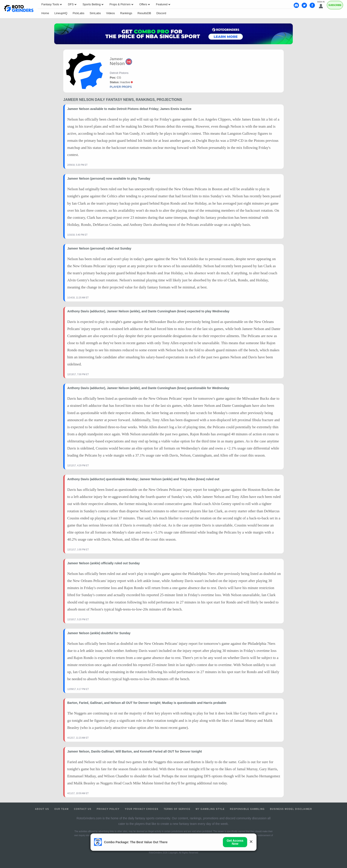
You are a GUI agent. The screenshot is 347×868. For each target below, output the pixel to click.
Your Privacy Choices (142, 809)
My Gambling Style (210, 809)
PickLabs (78, 13)
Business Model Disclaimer (291, 809)
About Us (42, 809)
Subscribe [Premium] (335, 5)
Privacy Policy (108, 809)
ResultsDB (144, 13)
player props (121, 87)
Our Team (62, 809)
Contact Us (83, 809)
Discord (161, 13)
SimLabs (95, 13)
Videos (111, 13)
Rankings (126, 13)
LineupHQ (61, 13)
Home (45, 13)
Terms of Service (177, 809)
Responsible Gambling (247, 809)
